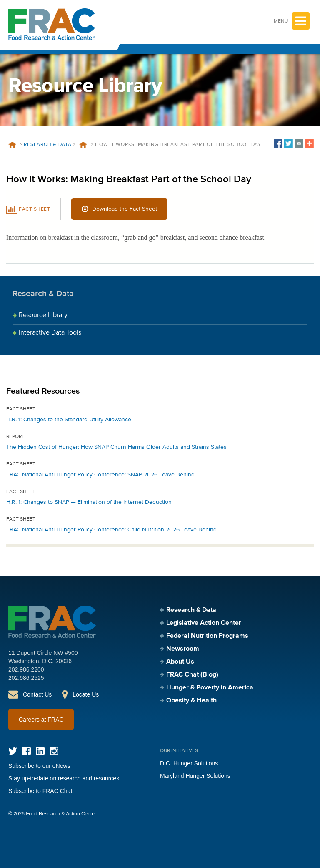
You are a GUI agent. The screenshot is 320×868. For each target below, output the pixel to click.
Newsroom (183, 649)
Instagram (54, 751)
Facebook (26, 751)
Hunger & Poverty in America (210, 688)
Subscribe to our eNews (39, 766)
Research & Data (47, 145)
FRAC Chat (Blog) (192, 675)
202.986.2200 (26, 669)
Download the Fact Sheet (125, 209)
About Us (180, 662)
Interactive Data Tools (50, 333)
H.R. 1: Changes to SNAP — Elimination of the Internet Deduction (89, 502)
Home (12, 145)
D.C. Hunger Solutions (189, 763)
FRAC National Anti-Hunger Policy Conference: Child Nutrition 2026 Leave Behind (111, 530)
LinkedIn (40, 751)
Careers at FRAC (41, 720)
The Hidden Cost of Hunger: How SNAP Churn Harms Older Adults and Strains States (116, 447)
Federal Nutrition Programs (207, 636)
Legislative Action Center (204, 623)
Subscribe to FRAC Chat (40, 791)
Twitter (13, 751)
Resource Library (43, 315)
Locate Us (86, 694)
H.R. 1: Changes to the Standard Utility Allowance (69, 420)
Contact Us (37, 694)
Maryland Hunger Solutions (195, 776)
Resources (83, 145)
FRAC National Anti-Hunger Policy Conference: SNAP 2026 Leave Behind (100, 475)
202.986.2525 (26, 678)
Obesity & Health (191, 701)
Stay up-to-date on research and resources (64, 778)
